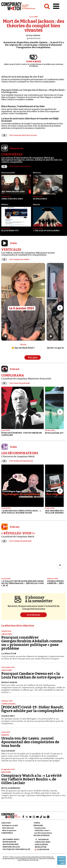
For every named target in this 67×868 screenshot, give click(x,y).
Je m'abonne (33, 615)
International (8, 828)
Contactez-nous (43, 842)
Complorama (8, 704)
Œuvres (36, 205)
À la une (33, 17)
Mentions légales (11, 847)
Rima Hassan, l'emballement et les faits (23, 106)
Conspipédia (7, 833)
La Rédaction (9, 654)
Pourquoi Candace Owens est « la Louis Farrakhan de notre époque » (32, 675)
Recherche (43, 840)
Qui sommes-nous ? (11, 839)
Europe (5, 735)
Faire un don (43, 850)
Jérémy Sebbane (33, 35)
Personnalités (8, 173)
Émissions (38, 826)
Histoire (6, 772)
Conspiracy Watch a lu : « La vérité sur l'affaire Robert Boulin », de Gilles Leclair (31, 779)
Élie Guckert (8, 751)
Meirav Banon (9, 682)
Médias (5, 205)
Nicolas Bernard (11, 788)
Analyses (7, 634)
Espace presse (41, 845)
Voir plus (33, 358)
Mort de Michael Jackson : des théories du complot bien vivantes (34, 26)
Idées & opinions (9, 831)
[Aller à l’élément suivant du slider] (60, 308)
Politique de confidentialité (16, 849)
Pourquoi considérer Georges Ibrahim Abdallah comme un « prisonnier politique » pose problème (32, 643)
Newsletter (41, 847)
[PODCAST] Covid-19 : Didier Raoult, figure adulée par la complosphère (32, 709)
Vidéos (37, 823)
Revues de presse (42, 835)
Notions (37, 173)
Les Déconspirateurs (43, 833)
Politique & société (10, 826)
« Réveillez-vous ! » (42, 831)
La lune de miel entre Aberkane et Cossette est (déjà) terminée (30, 120)
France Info (8, 716)
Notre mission (9, 842)
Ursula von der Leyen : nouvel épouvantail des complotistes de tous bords (30, 742)
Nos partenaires (11, 844)
